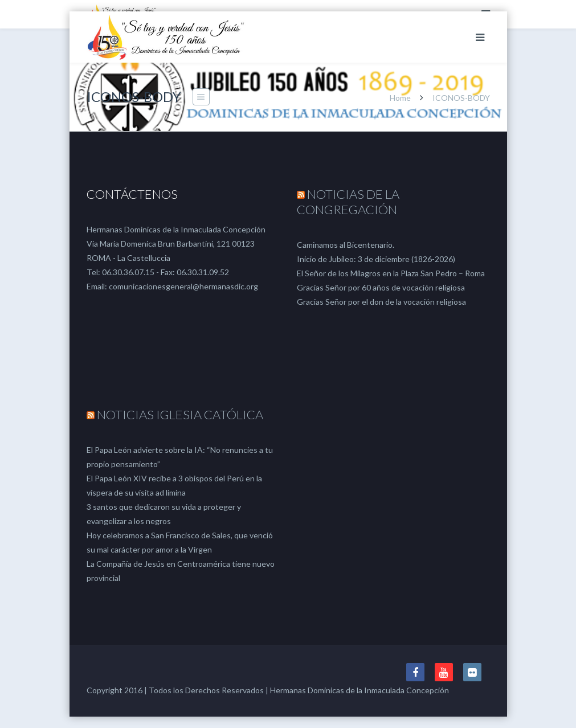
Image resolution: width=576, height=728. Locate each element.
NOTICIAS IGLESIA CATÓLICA (180, 414)
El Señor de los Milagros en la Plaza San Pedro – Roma (391, 273)
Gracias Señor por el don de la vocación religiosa (381, 302)
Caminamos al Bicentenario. (346, 245)
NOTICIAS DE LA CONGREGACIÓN (348, 202)
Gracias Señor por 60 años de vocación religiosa (381, 287)
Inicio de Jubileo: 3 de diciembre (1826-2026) (376, 259)
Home (400, 98)
